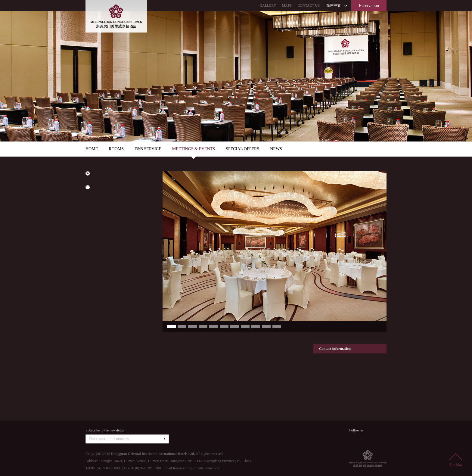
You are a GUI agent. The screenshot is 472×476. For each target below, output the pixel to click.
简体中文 (334, 5)
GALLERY (268, 5)
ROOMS (116, 149)
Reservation (369, 6)
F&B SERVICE (148, 149)
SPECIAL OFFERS (242, 149)
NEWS (276, 149)
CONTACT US (309, 5)
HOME (92, 149)
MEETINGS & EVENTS (194, 149)
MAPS (287, 5)
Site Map (456, 460)
